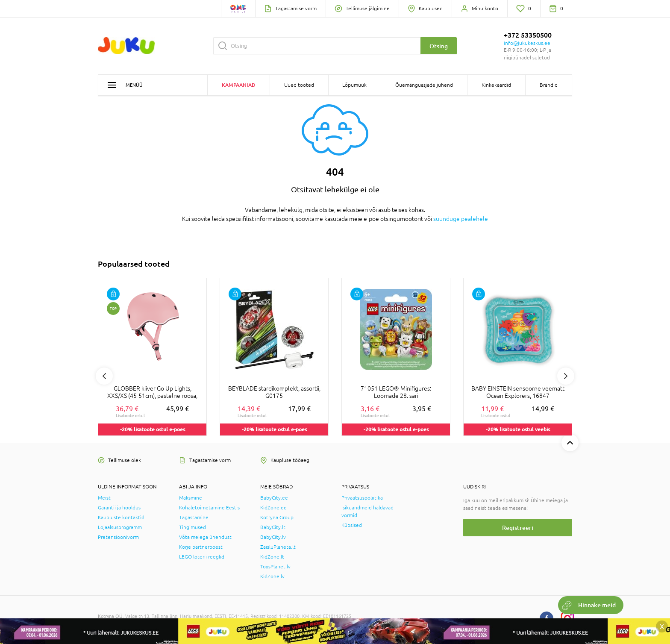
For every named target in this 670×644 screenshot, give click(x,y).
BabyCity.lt (273, 527)
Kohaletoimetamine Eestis (209, 508)
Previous (104, 376)
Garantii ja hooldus (119, 508)
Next (566, 376)
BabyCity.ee (274, 498)
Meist (104, 498)
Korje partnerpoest (201, 547)
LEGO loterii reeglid (202, 557)
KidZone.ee (273, 508)
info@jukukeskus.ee (527, 43)
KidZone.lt (272, 557)
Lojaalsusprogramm (120, 527)
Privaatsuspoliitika (362, 498)
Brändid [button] (549, 85)
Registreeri (518, 528)
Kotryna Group (277, 518)
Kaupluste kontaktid (121, 518)
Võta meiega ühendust (205, 537)
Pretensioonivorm (118, 537)
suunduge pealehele (461, 219)
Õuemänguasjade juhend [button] (424, 85)
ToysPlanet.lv (275, 567)
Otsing (439, 46)
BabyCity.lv (273, 537)
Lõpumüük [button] (354, 85)
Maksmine (191, 498)
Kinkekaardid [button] (496, 85)
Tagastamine (194, 518)
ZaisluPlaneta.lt (278, 547)
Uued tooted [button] (299, 85)
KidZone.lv (272, 576)
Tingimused (192, 527)
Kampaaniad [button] (239, 85)
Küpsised (352, 525)
